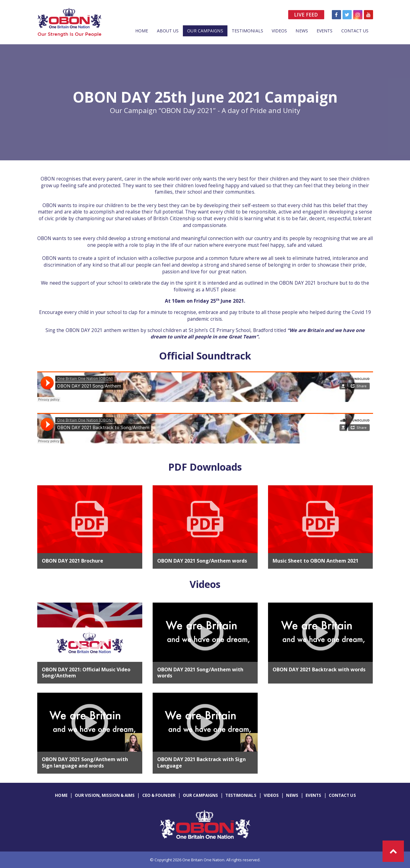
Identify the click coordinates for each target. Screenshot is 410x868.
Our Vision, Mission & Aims (105, 795)
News (302, 31)
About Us (168, 31)
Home (142, 31)
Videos (279, 31)
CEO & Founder (159, 795)
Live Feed (306, 15)
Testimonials (247, 31)
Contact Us (355, 31)
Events (325, 31)
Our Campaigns (205, 31)
